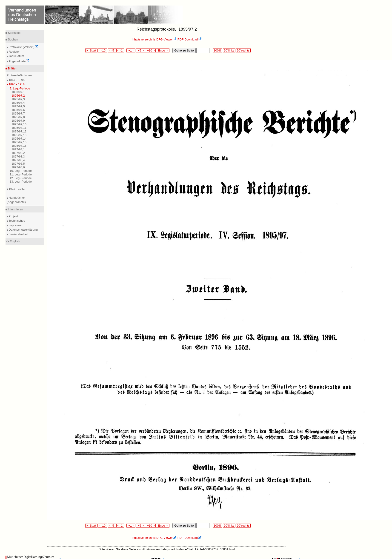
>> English (13, 241)
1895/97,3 (18, 99)
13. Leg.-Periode (21, 182)
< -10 (102, 50)
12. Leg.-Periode (21, 178)
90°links (229, 50)
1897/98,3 (18, 156)
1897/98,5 (18, 164)
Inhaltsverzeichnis (144, 39)
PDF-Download (190, 39)
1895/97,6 (18, 110)
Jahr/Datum (16, 56)
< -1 (120, 50)
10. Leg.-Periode (21, 171)
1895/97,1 (18, 92)
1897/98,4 (18, 160)
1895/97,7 (18, 113)
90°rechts (243, 50)
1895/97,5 (18, 106)
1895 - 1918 (16, 84)
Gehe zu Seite (184, 50)
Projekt (13, 216)
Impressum (16, 225)
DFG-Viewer (166, 39)
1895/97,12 (19, 131)
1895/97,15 (19, 142)
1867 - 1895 (16, 80)
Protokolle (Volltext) (23, 47)
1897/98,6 (18, 167)
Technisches (16, 221)
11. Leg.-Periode (21, 174)
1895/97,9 (18, 121)
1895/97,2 (18, 96)
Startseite (14, 33)
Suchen (13, 39)
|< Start (91, 50)
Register (14, 52)
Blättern (13, 68)
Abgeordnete (19, 61)
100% (217, 50)
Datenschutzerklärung (23, 230)
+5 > (140, 50)
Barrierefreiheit (18, 234)
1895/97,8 (18, 117)
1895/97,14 (19, 139)
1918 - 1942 (16, 189)
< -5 (112, 50)
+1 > (131, 50)
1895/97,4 (18, 103)
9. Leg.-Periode (20, 88)
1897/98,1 (18, 149)
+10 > (150, 50)
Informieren (15, 209)
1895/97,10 (19, 124)
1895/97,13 (19, 135)
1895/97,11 (19, 128)
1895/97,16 (19, 146)
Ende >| (163, 50)
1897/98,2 (18, 153)
